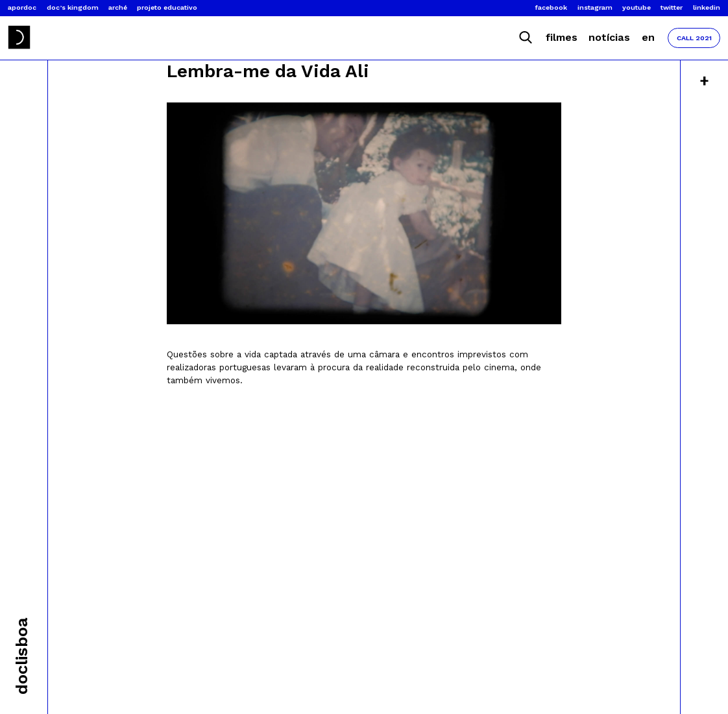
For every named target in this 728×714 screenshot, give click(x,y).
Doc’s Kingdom (73, 7)
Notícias (609, 37)
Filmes (562, 37)
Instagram (595, 7)
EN (648, 37)
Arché (118, 7)
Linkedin (707, 7)
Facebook (551, 7)
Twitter (672, 7)
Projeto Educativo (167, 7)
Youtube (637, 7)
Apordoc (22, 7)
